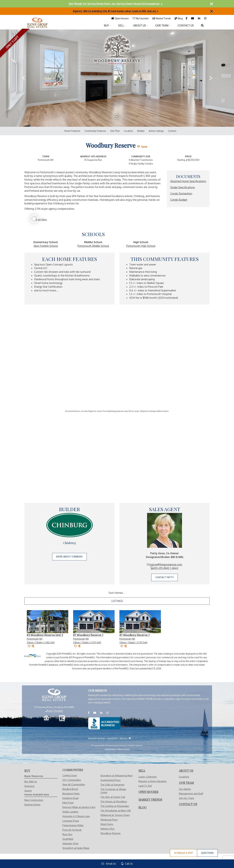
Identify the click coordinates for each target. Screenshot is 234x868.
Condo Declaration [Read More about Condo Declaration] (181, 194)
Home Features (72, 131)
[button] (23, 78)
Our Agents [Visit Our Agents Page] (185, 789)
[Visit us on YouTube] (193, 18)
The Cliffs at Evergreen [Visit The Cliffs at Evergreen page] (112, 785)
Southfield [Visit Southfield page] (68, 839)
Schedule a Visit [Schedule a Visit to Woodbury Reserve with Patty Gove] (184, 853)
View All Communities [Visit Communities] (74, 784)
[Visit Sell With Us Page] (142, 771)
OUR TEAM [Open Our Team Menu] (163, 25)
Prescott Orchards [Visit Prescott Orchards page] (72, 830)
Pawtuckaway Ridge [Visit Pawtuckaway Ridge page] (73, 825)
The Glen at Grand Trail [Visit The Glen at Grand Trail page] (113, 797)
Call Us (127, 864)
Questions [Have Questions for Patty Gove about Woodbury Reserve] (207, 853)
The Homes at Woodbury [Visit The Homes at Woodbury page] (114, 801)
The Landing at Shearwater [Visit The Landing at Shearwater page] (115, 806)
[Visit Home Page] (37, 19)
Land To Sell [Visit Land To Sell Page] (145, 786)
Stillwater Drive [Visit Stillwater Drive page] (70, 843)
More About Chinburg (69, 557)
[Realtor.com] (62, 719)
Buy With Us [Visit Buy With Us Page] (31, 782)
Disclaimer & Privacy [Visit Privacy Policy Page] (97, 738)
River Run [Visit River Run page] (67, 834)
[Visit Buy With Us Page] (27, 771)
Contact (172, 131)
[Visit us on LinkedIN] (199, 18)
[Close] (212, 4)
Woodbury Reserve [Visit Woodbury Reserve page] (110, 833)
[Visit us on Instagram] (205, 18)
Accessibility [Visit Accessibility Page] (113, 738)
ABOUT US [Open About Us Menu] (141, 25)
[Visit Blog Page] (179, 18)
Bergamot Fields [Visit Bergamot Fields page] (71, 794)
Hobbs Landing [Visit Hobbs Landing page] (70, 812)
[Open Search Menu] (202, 25)
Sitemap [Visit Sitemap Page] (123, 738)
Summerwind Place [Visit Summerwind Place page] (110, 780)
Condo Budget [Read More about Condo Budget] (179, 200)
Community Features (95, 131)
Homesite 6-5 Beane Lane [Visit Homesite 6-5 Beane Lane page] (76, 816)
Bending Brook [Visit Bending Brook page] (70, 789)
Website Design (110, 749)
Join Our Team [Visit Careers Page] (186, 798)
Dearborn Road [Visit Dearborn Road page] (70, 798)
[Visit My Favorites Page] (141, 18)
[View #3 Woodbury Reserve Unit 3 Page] (48, 622)
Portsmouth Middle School (93, 246)
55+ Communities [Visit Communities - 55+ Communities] (72, 780)
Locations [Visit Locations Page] (184, 777)
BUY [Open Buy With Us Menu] (107, 25)
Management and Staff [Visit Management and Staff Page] (191, 794)
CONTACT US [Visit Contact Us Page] (186, 25)
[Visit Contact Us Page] (188, 804)
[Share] (33, 646)
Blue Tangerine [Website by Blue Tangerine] (124, 749)
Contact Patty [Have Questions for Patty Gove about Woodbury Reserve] (165, 577)
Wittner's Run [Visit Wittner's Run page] (107, 829)
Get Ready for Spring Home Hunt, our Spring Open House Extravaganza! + (116, 4)
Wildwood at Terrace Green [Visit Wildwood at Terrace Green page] (115, 815)
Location (129, 131)
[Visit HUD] (130, 738)
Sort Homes (117, 593)
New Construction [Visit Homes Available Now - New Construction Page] (34, 800)
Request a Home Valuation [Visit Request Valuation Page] (153, 781)
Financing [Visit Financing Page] (29, 786)
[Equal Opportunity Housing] (46, 719)
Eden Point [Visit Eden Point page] (68, 803)
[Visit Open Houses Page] (120, 18)
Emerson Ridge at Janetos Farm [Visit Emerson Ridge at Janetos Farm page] (79, 807)
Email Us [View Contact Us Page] (109, 864)
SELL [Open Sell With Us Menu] (122, 25)
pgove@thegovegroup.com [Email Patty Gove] (165, 564)
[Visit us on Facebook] (187, 18)
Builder (141, 131)
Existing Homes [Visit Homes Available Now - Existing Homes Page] (32, 805)
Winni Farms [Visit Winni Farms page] (107, 824)
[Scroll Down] (117, 117)
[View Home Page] (54, 695)
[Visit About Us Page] (186, 771)
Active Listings (156, 131)
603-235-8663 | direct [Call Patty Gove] (165, 568)
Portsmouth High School (141, 246)
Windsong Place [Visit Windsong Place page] (109, 820)
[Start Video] (40, 219)
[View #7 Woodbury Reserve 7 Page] (94, 622)
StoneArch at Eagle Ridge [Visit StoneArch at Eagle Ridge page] (76, 848)
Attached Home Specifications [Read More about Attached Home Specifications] (188, 181)
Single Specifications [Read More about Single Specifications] (183, 187)
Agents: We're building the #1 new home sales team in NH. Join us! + (116, 11)
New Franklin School (46, 246)
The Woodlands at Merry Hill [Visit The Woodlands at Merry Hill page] (116, 811)
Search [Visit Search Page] (28, 791)
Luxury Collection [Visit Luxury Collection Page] (148, 777)
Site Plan (115, 131)
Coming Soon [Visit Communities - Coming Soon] (70, 775)
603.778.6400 (54, 711)
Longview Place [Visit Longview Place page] (71, 821)
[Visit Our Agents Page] (186, 783)
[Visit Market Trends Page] (162, 18)
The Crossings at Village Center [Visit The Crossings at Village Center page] (113, 791)
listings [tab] (117, 601)
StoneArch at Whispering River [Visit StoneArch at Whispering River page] (117, 776)
